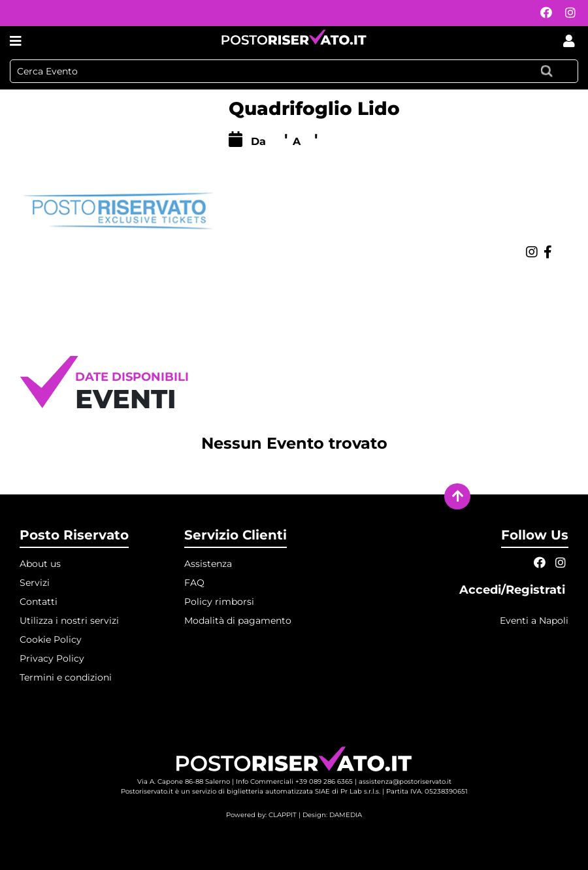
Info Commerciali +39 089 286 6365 (294, 781)
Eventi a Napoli (534, 620)
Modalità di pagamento (238, 620)
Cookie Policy (51, 639)
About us (40, 564)
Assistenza (208, 564)
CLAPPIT (283, 815)
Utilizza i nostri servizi (69, 620)
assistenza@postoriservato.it (405, 781)
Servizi (35, 583)
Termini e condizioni (66, 677)
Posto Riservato (74, 535)
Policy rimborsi (219, 602)
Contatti (39, 602)
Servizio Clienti (236, 535)
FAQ (194, 583)
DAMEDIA (346, 815)
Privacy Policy (52, 658)
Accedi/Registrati (514, 590)
